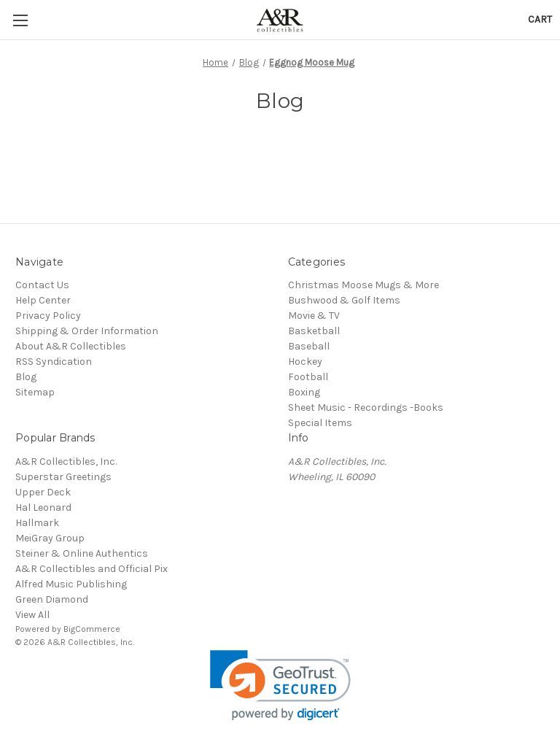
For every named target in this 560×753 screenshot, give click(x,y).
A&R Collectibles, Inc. (66, 462)
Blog (26, 377)
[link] (280, 686)
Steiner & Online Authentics (82, 553)
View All (32, 615)
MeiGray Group (50, 538)
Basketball (314, 331)
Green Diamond (52, 599)
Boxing (304, 392)
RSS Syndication (54, 362)
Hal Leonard (43, 507)
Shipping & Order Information (87, 331)
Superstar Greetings (63, 477)
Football (308, 377)
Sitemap (35, 392)
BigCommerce (92, 629)
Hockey (305, 362)
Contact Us (42, 285)
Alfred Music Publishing (71, 584)
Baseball (309, 346)
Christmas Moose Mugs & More (363, 285)
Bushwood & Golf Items (344, 300)
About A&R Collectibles (71, 346)
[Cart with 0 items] (540, 19)
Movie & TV (314, 316)
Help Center (43, 300)
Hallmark (37, 523)
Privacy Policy (48, 316)
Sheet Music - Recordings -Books (366, 408)
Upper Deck (43, 492)
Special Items (320, 423)
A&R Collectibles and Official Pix (92, 569)
